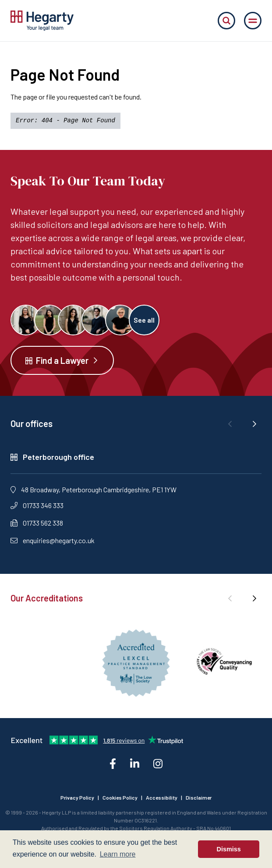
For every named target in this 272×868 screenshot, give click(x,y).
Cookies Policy (120, 797)
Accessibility (162, 797)
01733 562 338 (37, 523)
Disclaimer (199, 797)
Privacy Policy (77, 797)
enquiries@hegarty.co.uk (53, 540)
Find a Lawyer (62, 360)
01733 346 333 (37, 505)
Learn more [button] (118, 854)
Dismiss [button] (229, 849)
